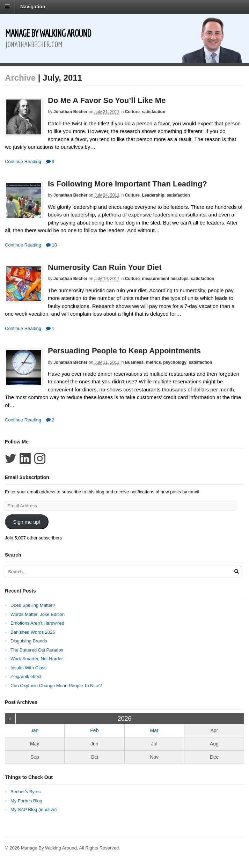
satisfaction (154, 112)
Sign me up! (27, 522)
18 (52, 245)
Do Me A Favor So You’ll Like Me (107, 100)
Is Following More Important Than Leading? (127, 184)
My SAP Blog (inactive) (34, 810)
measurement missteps (165, 279)
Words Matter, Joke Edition (38, 614)
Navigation (33, 7)
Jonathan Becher (70, 112)
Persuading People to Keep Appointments (124, 351)
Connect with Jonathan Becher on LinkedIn (25, 458)
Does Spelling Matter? (33, 605)
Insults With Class (28, 668)
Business (134, 362)
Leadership (153, 195)
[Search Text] (109, 572)
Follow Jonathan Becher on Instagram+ (40, 458)
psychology (175, 362)
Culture (132, 112)
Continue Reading (23, 161)
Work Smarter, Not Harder (37, 659)
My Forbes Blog (26, 801)
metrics (153, 362)
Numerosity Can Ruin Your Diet (105, 267)
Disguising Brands (29, 641)
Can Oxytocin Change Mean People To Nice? (56, 686)
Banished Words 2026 (33, 632)
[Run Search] (236, 571)
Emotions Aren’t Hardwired (37, 623)
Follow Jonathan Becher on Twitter (10, 458)
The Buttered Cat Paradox (37, 650)
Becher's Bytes (25, 792)
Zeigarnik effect (26, 676)
